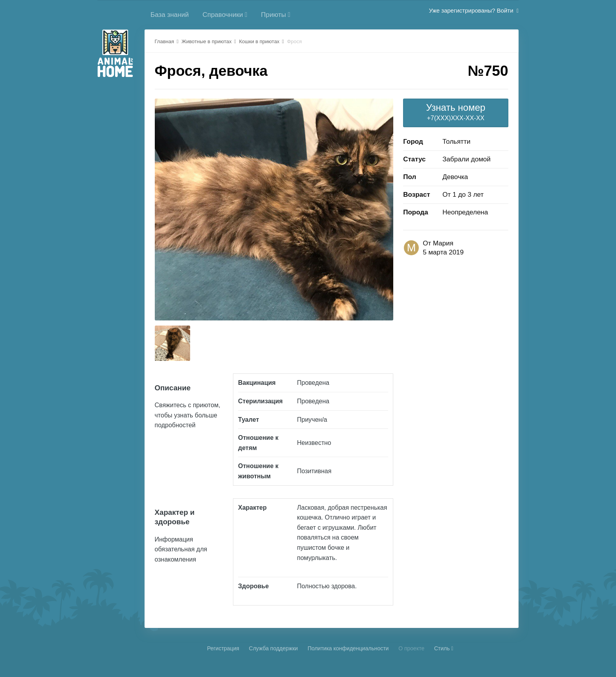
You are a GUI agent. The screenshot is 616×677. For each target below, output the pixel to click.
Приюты (276, 15)
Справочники (225, 15)
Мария (443, 243)
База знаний (170, 15)
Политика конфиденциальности (348, 648)
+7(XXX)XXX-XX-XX (456, 112)
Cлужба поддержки (274, 648)
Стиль (444, 648)
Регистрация (223, 648)
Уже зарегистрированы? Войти (474, 10)
